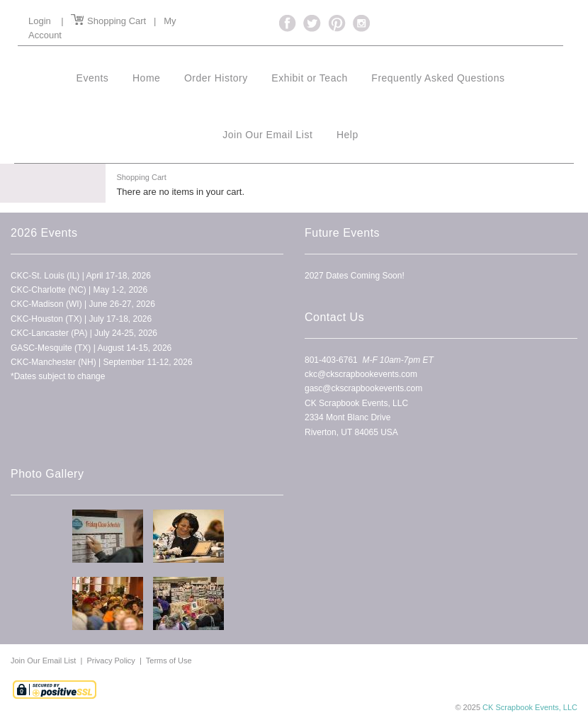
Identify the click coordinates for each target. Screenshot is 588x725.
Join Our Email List (44, 661)
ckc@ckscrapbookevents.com (361, 374)
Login (40, 21)
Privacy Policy (111, 661)
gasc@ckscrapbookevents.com (363, 388)
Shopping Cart (108, 21)
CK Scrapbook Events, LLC (530, 707)
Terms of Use (169, 661)
